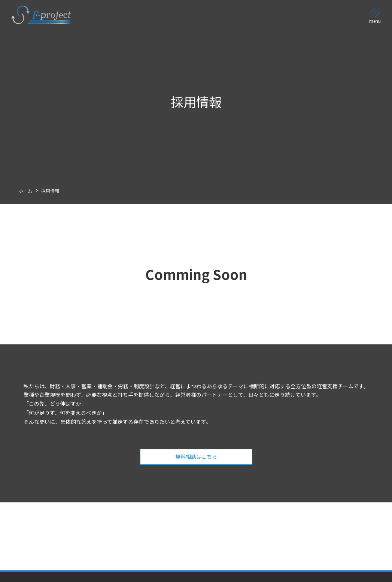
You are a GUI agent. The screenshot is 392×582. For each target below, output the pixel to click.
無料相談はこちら (196, 464)
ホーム (25, 191)
